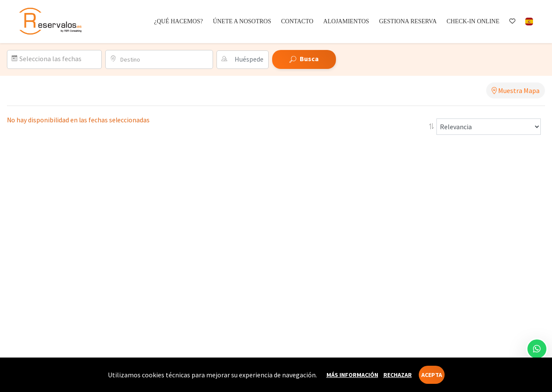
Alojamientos (346, 21)
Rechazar (398, 375)
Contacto (297, 21)
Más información (352, 375)
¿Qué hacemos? (178, 21)
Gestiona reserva (408, 21)
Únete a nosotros (242, 21)
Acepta (432, 375)
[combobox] (164, 59)
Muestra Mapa (516, 90)
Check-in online (473, 21)
